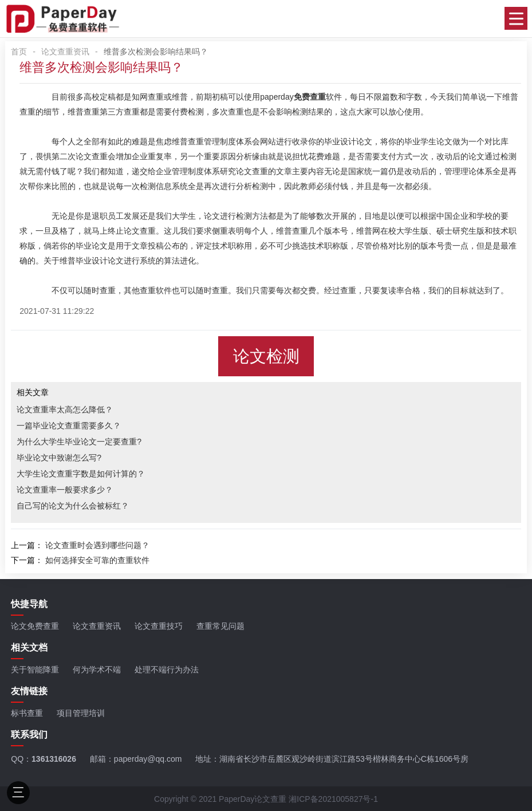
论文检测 (266, 356)
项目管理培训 (81, 713)
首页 (19, 52)
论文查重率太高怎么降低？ (65, 410)
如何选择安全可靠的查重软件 (97, 560)
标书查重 (27, 713)
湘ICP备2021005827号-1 (333, 799)
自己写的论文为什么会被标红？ (73, 506)
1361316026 (54, 759)
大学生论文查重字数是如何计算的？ (81, 474)
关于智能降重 (35, 670)
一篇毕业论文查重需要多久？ (69, 426)
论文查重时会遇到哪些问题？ (97, 545)
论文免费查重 (35, 626)
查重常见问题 (220, 626)
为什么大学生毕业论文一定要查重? (79, 442)
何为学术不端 (97, 670)
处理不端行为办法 (167, 670)
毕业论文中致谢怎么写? (59, 458)
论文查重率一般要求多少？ (65, 490)
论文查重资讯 (65, 52)
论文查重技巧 (159, 626)
